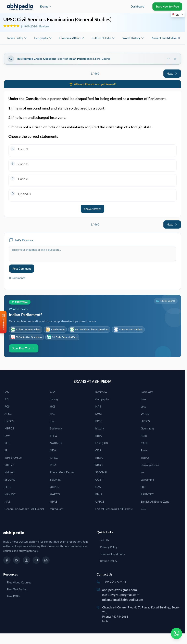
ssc (143, 472)
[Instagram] (26, 560)
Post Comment (22, 268)
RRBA (99, 458)
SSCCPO (10, 480)
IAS (7, 392)
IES (7, 399)
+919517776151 (115, 582)
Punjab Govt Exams (62, 472)
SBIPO (145, 458)
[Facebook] (7, 560)
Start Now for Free (167, 6)
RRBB (99, 465)
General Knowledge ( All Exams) (24, 509)
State (99, 414)
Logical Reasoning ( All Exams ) (114, 509)
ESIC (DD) (102, 443)
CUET (99, 480)
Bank (144, 450)
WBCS (145, 414)
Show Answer (92, 209)
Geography (43, 38)
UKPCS (9, 421)
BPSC (99, 421)
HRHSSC (10, 494)
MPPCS (9, 428)
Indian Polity (17, 38)
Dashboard (138, 6)
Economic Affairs (72, 38)
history (54, 399)
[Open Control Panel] (3, 322)
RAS (53, 414)
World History (133, 38)
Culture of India (103, 38)
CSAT (53, 392)
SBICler (9, 465)
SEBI (7, 443)
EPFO (54, 436)
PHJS (8, 487)
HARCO (55, 494)
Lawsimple (147, 480)
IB (6, 450)
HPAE (54, 501)
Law (143, 399)
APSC (8, 414)
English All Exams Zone (155, 501)
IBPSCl (54, 458)
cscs (144, 406)
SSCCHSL (101, 472)
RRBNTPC (147, 494)
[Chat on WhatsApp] (176, 633)
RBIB (144, 436)
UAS (98, 487)
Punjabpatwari (150, 465)
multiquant (57, 509)
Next (172, 73)
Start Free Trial (24, 348)
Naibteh (9, 472)
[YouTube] (36, 560)
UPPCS (145, 421)
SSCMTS (55, 480)
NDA (53, 450)
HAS (98, 406)
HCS (53, 406)
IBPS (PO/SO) (13, 458)
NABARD (56, 443)
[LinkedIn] (46, 560)
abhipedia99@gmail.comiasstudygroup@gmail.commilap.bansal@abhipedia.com (123, 595)
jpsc (52, 421)
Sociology (147, 392)
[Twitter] (17, 560)
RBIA (98, 436)
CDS (98, 450)
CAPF (144, 443)
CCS (144, 509)
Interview (101, 392)
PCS (7, 406)
